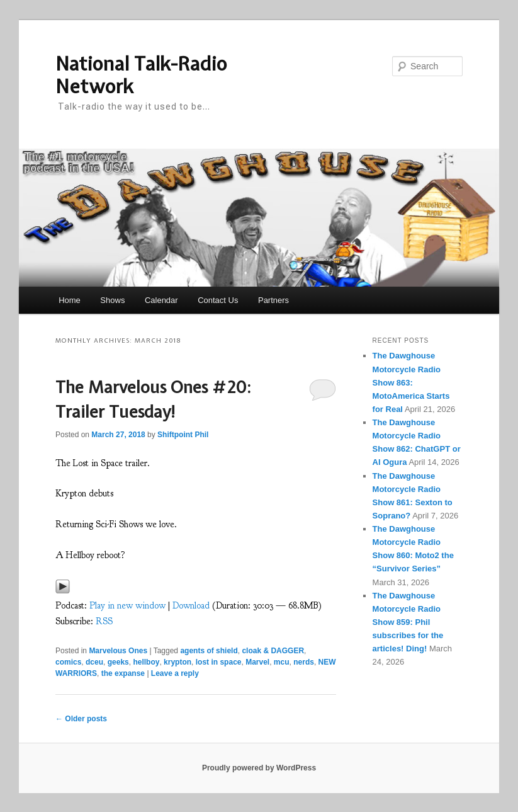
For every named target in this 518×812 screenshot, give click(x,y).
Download (191, 606)
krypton (177, 662)
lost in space (219, 662)
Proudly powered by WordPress (259, 768)
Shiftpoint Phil (183, 435)
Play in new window (127, 606)
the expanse (123, 673)
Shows (112, 300)
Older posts (81, 719)
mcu (282, 662)
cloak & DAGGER (273, 651)
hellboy (146, 662)
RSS (104, 621)
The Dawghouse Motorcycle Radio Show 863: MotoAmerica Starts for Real (411, 382)
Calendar (161, 300)
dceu (94, 662)
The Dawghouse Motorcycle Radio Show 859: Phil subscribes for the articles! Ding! (408, 622)
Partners (273, 300)
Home (70, 300)
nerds (304, 662)
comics (68, 662)
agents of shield (209, 651)
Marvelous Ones (118, 651)
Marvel (257, 662)
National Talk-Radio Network (141, 75)
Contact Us (218, 300)
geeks (118, 662)
